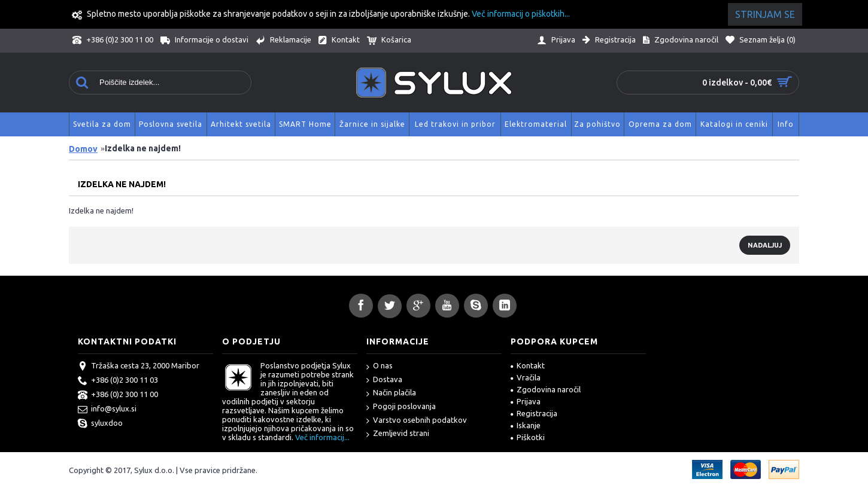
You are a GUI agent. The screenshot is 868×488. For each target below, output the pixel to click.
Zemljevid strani (398, 434)
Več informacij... (322, 437)
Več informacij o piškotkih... (521, 14)
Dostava (384, 380)
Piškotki (528, 437)
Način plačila (391, 393)
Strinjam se (765, 14)
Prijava (526, 401)
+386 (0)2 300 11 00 (118, 395)
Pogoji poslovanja (401, 407)
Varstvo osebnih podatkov (417, 421)
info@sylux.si (107, 410)
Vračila (526, 377)
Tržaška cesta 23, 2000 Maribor (139, 367)
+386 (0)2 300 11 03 (118, 381)
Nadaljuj (765, 245)
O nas (380, 366)
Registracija (534, 413)
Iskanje (526, 425)
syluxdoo (100, 424)
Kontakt (528, 365)
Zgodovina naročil (546, 389)
